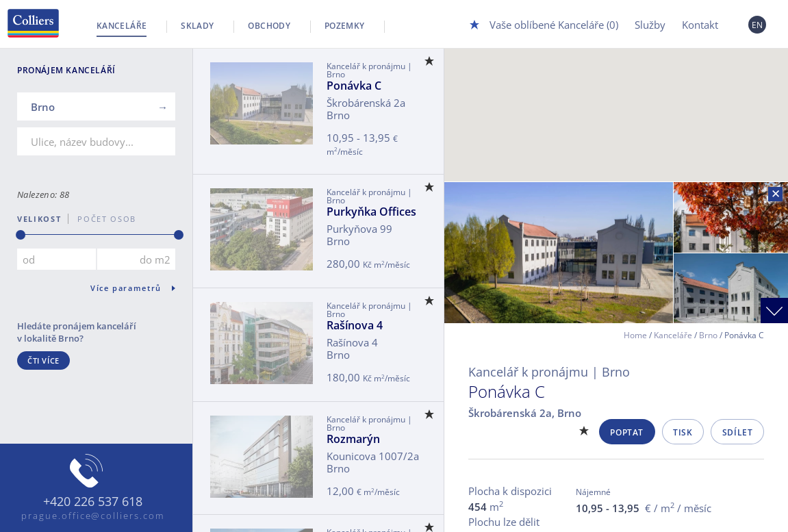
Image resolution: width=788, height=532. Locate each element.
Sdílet (738, 432)
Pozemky (345, 26)
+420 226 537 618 (93, 502)
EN (758, 25)
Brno (708, 335)
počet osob (102, 219)
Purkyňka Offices (371, 212)
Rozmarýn (353, 439)
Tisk (683, 432)
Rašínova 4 (355, 325)
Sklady (197, 26)
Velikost (39, 219)
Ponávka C (354, 86)
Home (635, 335)
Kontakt (700, 25)
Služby (650, 25)
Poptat (627, 432)
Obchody (269, 26)
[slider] (21, 235)
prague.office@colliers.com (93, 516)
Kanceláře (122, 26)
